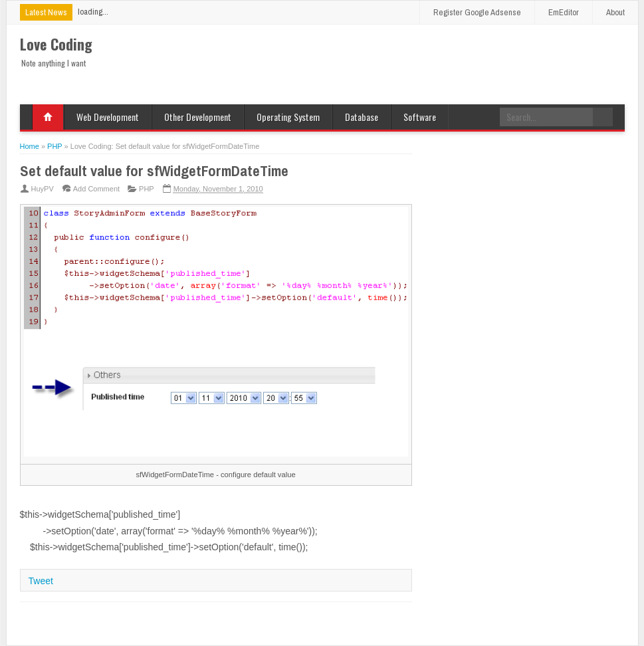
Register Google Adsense (477, 12)
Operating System (288, 117)
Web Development (108, 117)
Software (420, 117)
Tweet (41, 581)
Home (48, 117)
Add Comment (96, 189)
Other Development (198, 117)
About (615, 12)
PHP (147, 189)
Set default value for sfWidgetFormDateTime (154, 171)
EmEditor (564, 12)
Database (362, 117)
